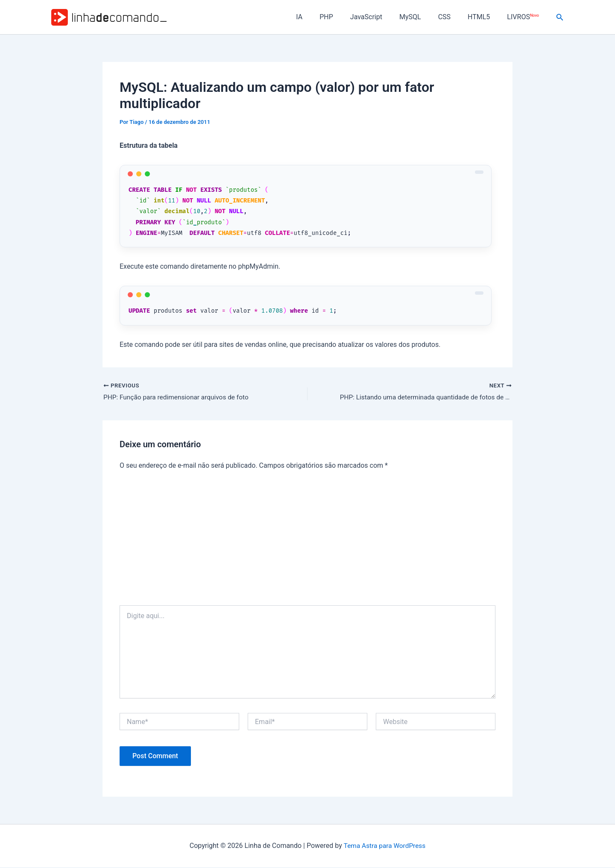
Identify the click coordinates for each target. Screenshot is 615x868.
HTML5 (484, 17)
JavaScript (382, 17)
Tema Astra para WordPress (385, 846)
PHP (345, 17)
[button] (560, 17)
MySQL (422, 17)
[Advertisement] (307, 542)
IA (321, 17)
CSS (453, 17)
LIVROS (524, 17)
